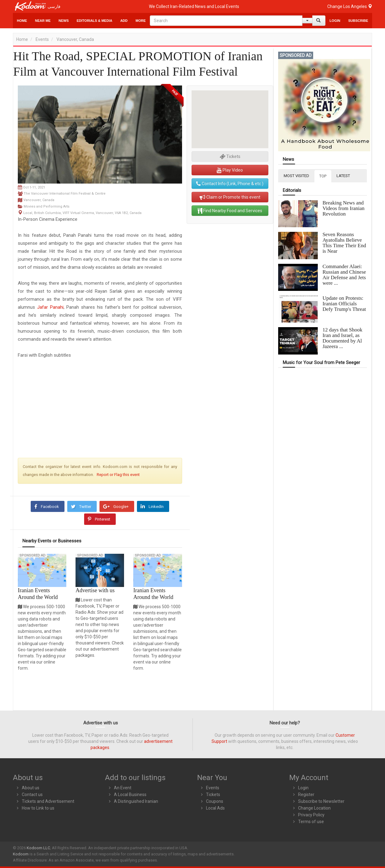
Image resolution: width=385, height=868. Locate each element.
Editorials (292, 190)
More (141, 21)
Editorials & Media (95, 21)
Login (335, 21)
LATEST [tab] (343, 176)
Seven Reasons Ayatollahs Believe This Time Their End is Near (344, 243)
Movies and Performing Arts (47, 206)
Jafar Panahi (50, 307)
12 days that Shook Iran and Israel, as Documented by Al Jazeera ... (342, 338)
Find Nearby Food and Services (230, 211)
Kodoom (21, 854)
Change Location (314, 808)
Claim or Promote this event (230, 197)
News (64, 21)
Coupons (215, 801)
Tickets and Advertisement (48, 801)
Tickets (213, 795)
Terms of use (311, 822)
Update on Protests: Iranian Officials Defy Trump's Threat (344, 304)
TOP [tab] (323, 176)
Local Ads (215, 808)
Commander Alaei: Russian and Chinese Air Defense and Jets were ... (344, 275)
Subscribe (358, 21)
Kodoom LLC (38, 848)
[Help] (307, 21)
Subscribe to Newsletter (321, 801)
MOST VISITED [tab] (296, 176)
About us (31, 788)
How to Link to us (38, 808)
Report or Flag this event (118, 475)
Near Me (43, 21)
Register (306, 795)
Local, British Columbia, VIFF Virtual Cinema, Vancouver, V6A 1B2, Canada (82, 213)
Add (124, 21)
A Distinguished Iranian (136, 801)
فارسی (54, 6)
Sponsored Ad (32, 555)
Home (22, 21)
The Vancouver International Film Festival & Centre (65, 194)
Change (350, 6)
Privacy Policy (311, 815)
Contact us (32, 795)
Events (42, 39)
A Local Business (130, 795)
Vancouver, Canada (75, 39)
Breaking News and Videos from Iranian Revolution (343, 208)
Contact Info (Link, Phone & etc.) (230, 184)
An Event (123, 788)
